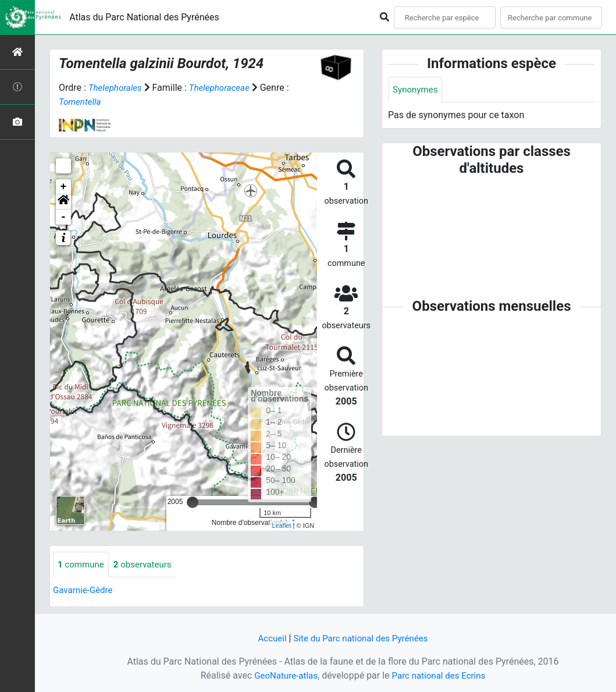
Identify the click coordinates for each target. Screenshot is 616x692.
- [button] (64, 217)
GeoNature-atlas (283, 675)
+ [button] (64, 187)
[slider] (193, 502)
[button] (63, 202)
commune (82, 565)
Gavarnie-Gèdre (85, 591)
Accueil (268, 638)
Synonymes (416, 90)
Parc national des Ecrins (441, 675)
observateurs (147, 565)
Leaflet (282, 526)
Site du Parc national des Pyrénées (362, 638)
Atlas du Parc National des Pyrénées (144, 17)
